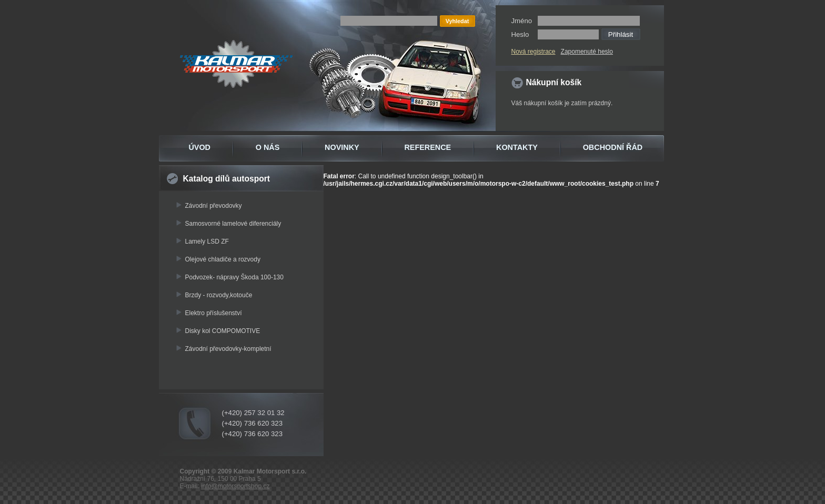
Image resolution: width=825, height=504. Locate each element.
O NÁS (268, 147)
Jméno (522, 21)
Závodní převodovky (214, 206)
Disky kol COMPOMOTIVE (223, 331)
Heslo (520, 34)
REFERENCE (427, 147)
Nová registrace (534, 52)
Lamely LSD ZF (207, 241)
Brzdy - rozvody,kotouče (219, 295)
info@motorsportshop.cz (235, 486)
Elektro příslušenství (214, 313)
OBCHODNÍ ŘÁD (613, 147)
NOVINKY (342, 147)
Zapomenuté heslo (587, 52)
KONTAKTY (517, 147)
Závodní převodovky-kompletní (228, 349)
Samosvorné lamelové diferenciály (233, 224)
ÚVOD (199, 147)
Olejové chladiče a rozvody (223, 259)
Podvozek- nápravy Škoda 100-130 (234, 277)
